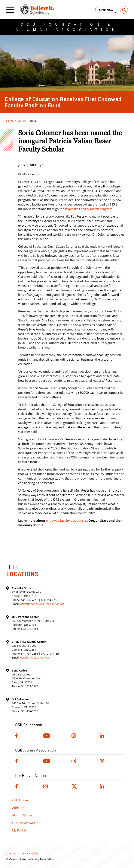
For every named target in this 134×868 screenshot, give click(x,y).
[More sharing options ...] (42, 165)
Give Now (106, 10)
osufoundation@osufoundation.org (42, 604)
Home (10, 121)
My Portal (19, 830)
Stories (22, 121)
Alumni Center (22, 815)
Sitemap (11, 853)
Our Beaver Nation (25, 823)
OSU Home (20, 800)
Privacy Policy (30, 853)
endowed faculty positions (65, 521)
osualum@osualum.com (35, 657)
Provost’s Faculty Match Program (89, 209)
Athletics (18, 808)
